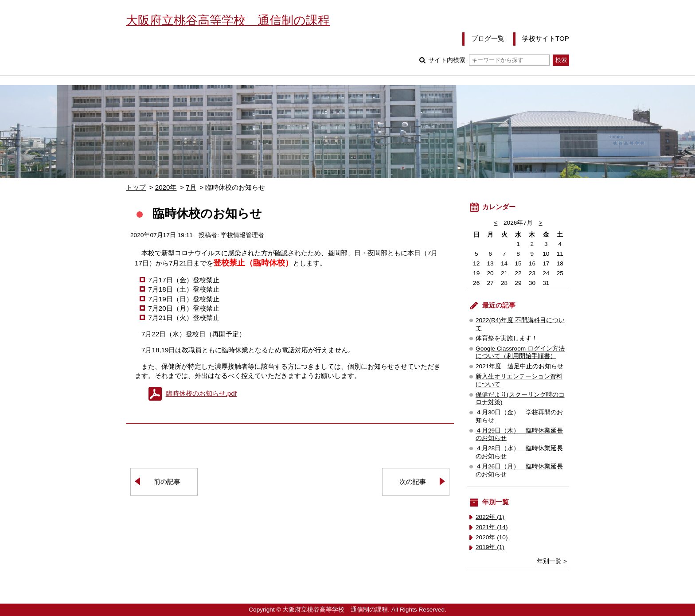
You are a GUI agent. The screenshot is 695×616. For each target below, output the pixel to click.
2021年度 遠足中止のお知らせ (519, 366)
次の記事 (413, 481)
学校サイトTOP (546, 38)
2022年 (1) (490, 517)
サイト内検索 (489, 60)
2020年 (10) (492, 537)
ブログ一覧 (488, 38)
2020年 (166, 187)
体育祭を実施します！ (507, 338)
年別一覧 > (552, 561)
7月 (191, 187)
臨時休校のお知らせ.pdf (201, 393)
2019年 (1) (490, 547)
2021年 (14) (492, 527)
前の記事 (167, 481)
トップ (136, 187)
